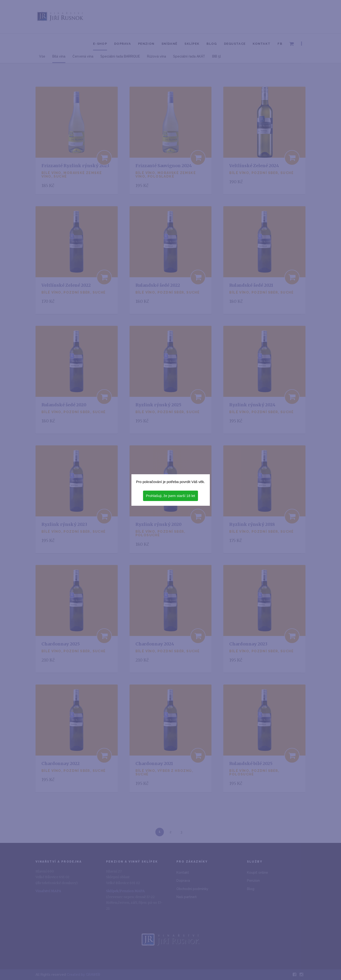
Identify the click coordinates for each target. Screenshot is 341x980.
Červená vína (83, 56)
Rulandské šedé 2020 (64, 405)
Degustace (235, 44)
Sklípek (192, 44)
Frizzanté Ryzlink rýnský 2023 (75, 166)
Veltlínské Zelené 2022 (66, 285)
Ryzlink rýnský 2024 (252, 405)
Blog (212, 44)
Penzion (146, 44)
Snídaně (169, 44)
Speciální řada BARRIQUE (120, 56)
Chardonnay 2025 (61, 644)
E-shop (100, 44)
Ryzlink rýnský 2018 (252, 524)
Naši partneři (186, 897)
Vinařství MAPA (48, 891)
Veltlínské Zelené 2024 (254, 166)
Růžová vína (157, 56)
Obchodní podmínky (192, 889)
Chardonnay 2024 (155, 644)
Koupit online (258, 873)
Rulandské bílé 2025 (251, 763)
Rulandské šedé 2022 (158, 285)
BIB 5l (217, 56)
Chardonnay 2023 (248, 644)
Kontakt (262, 44)
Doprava (123, 44)
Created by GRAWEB (83, 975)
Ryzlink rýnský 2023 (64, 524)
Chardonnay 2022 (61, 763)
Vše (42, 56)
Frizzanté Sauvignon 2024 (164, 166)
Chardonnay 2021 (154, 763)
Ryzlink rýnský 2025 (158, 405)
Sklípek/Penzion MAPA (125, 891)
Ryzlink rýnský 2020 (159, 524)
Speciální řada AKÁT (189, 56)
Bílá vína (59, 56)
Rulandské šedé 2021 (251, 285)
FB (280, 44)
